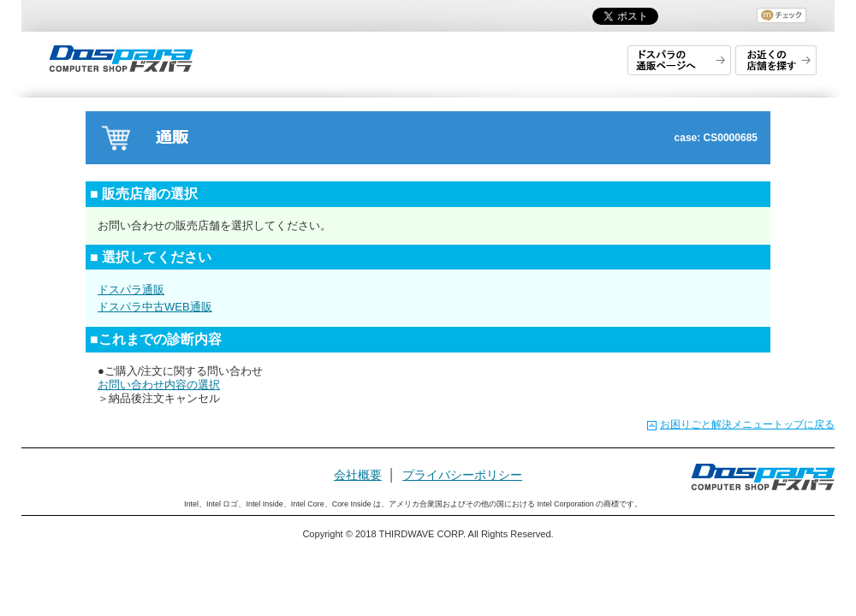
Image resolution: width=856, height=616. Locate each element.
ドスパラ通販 (131, 290)
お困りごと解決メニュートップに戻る (747, 424)
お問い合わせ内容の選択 (159, 385)
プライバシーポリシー (462, 475)
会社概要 (358, 475)
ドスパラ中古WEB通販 (155, 307)
